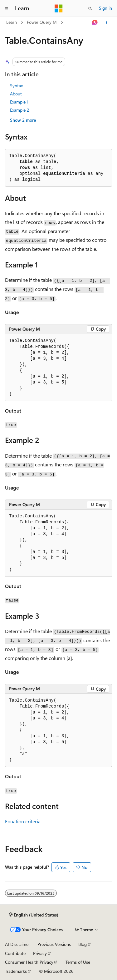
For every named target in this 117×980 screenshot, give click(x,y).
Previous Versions (54, 944)
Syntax (16, 86)
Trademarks (16, 971)
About (16, 94)
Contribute (15, 953)
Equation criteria (23, 821)
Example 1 (19, 102)
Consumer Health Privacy (29, 962)
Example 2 (20, 110)
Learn (12, 22)
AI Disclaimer (17, 944)
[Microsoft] (59, 8)
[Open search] (90, 8)
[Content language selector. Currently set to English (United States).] (34, 915)
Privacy (40, 953)
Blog (83, 944)
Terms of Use (78, 962)
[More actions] (107, 23)
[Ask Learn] (95, 23)
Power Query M (42, 22)
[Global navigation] (6, 8)
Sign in (105, 8)
